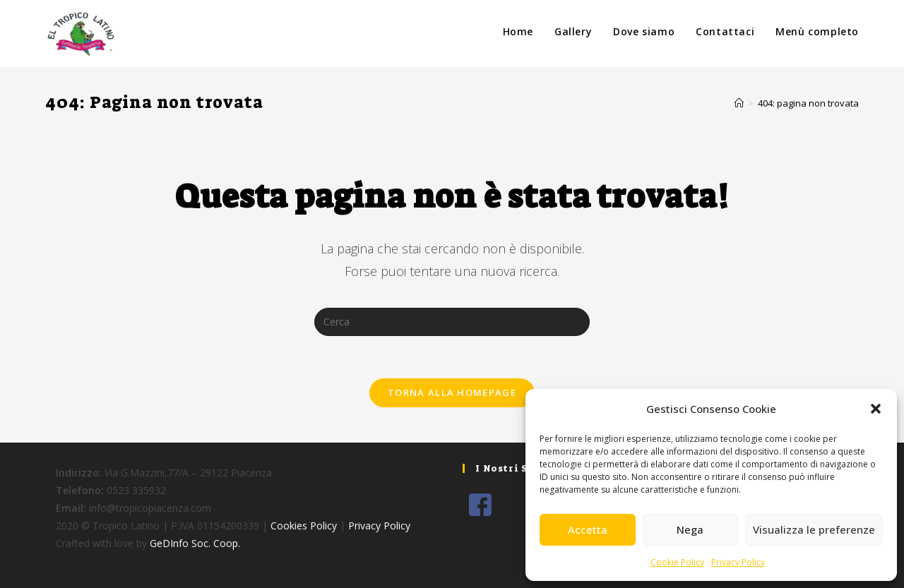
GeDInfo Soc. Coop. (195, 543)
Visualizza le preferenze (814, 529)
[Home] (739, 103)
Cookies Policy (304, 526)
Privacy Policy (738, 562)
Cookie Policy (677, 562)
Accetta (588, 529)
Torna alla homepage (452, 392)
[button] (876, 409)
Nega (690, 529)
